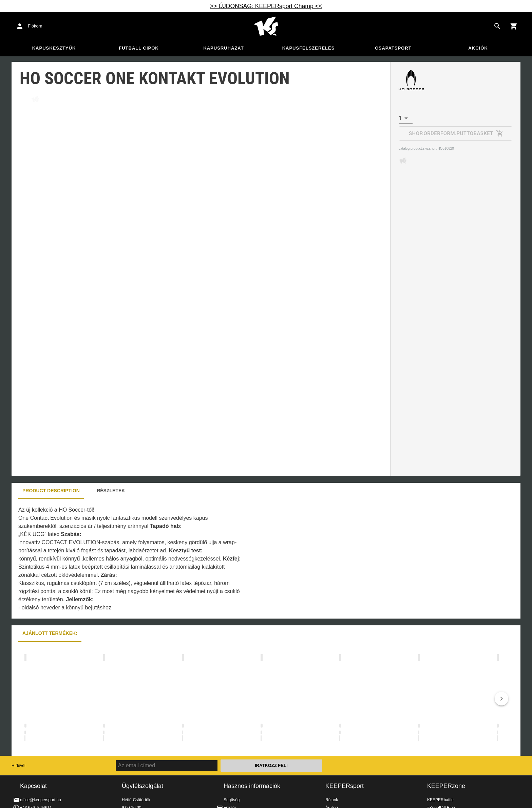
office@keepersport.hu (41, 800)
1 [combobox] (400, 118)
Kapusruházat (223, 48)
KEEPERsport (345, 786)
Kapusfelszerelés (309, 48)
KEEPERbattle (440, 800)
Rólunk (332, 800)
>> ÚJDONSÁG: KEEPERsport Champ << (266, 6)
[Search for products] (497, 26)
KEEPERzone (446, 786)
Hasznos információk (252, 786)
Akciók (478, 48)
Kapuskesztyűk (54, 48)
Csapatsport (393, 48)
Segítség (232, 800)
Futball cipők (139, 48)
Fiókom (35, 26)
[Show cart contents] (514, 26)
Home (266, 26)
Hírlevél (18, 766)
